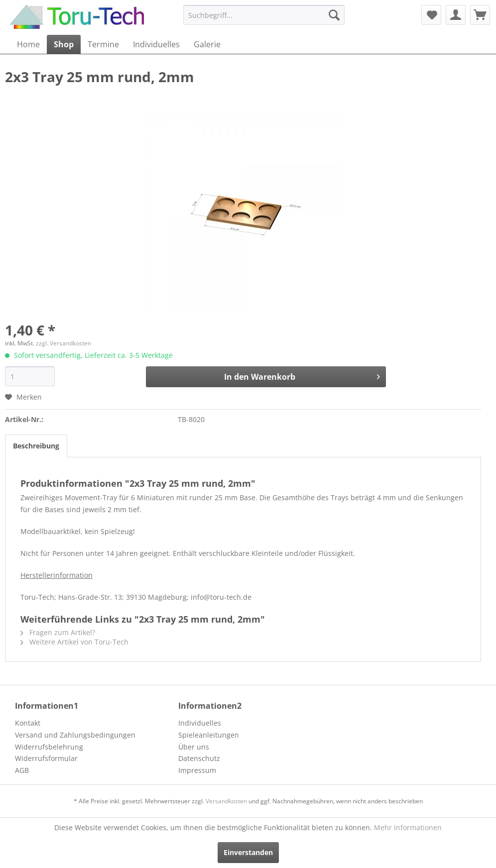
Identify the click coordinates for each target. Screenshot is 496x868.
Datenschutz (199, 758)
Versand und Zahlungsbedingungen (75, 735)
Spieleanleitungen (209, 735)
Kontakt (28, 723)
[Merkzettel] (431, 15)
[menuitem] (264, 15)
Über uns (194, 747)
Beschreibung (36, 446)
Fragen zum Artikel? (58, 632)
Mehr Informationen (408, 827)
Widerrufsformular (46, 758)
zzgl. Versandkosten (63, 343)
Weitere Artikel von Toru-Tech (74, 642)
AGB (22, 770)
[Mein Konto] (456, 15)
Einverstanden (248, 852)
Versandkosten (226, 801)
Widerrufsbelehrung (49, 747)
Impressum (197, 770)
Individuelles (200, 723)
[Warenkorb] (480, 15)
